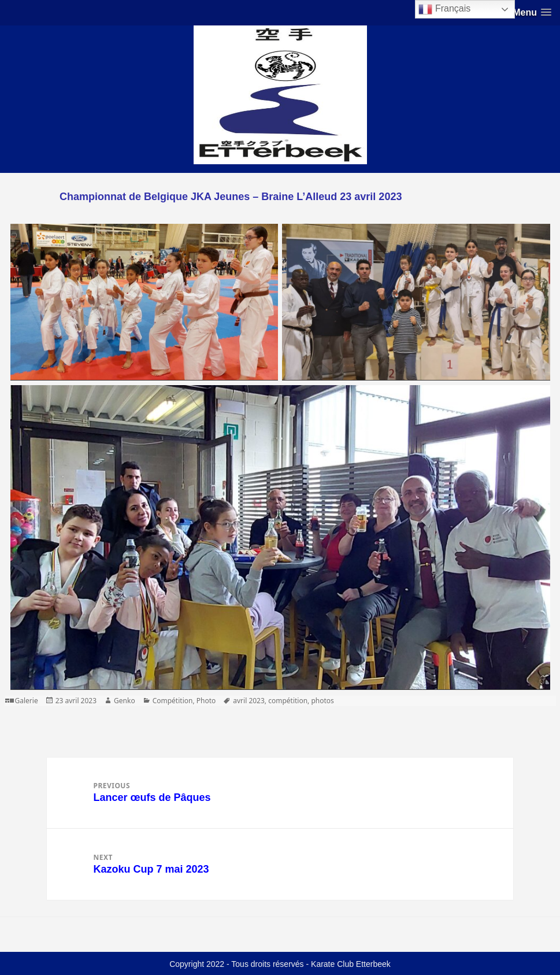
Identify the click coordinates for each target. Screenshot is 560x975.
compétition (288, 701)
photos (322, 701)
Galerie (27, 701)
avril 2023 (249, 701)
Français (444, 9)
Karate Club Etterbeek (351, 964)
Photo (206, 701)
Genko (125, 701)
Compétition (173, 701)
